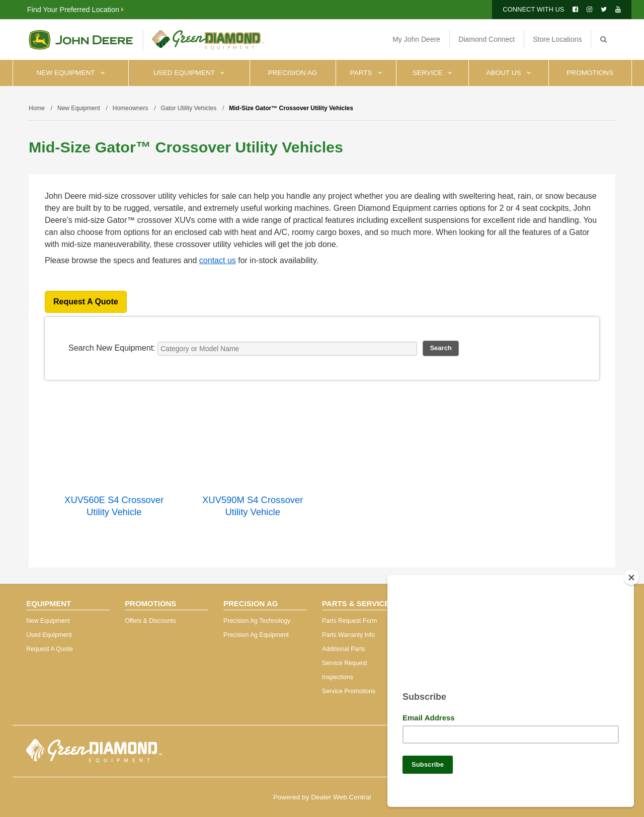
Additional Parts (344, 649)
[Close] (631, 574)
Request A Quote (86, 302)
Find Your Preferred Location (75, 10)
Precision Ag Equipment (256, 635)
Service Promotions (349, 691)
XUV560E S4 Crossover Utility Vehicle (114, 506)
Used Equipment (189, 73)
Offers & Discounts (150, 621)
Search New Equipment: (112, 348)
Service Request (345, 663)
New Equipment (70, 73)
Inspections (338, 677)
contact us (218, 260)
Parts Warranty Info (348, 635)
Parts (366, 73)
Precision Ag (293, 73)
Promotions (590, 73)
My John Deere (416, 39)
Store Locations (557, 39)
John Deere (81, 40)
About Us (508, 73)
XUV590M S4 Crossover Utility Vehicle (253, 506)
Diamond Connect (487, 39)
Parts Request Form (349, 621)
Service (432, 73)
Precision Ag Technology (257, 621)
